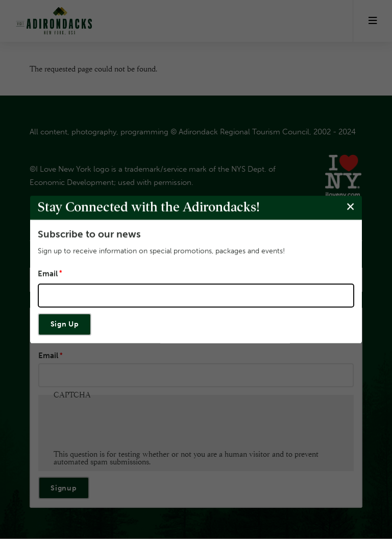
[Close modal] (350, 207)
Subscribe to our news (89, 234)
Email (48, 274)
